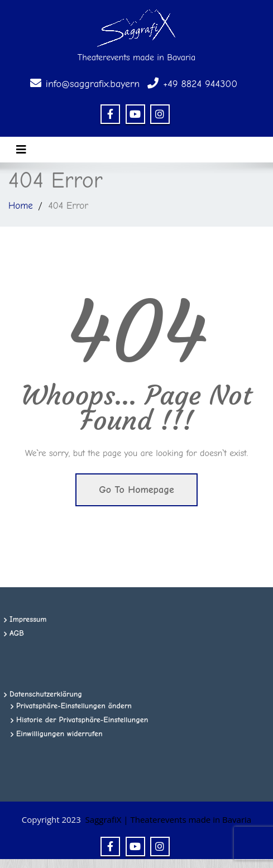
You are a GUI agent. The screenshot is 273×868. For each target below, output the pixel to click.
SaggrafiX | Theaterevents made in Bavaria (169, 819)
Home (21, 206)
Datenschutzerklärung (46, 694)
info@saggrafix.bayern (93, 84)
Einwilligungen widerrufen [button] (59, 734)
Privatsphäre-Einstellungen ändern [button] (74, 706)
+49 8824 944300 (200, 84)
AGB (17, 633)
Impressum (28, 619)
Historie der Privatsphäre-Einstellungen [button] (82, 720)
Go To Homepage (136, 490)
